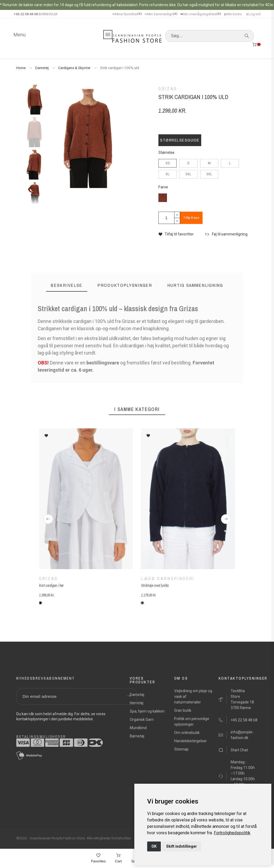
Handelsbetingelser (191, 741)
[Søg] (210, 36)
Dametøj (137, 695)
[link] (232, 833)
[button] (176, 234)
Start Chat (239, 750)
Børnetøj (137, 736)
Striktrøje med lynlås (155, 585)
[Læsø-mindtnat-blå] (142, 603)
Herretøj (137, 703)
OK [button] (154, 846)
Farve (163, 187)
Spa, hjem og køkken (147, 711)
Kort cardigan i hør (51, 585)
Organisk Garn (142, 719)
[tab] (67, 285)
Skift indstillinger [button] (182, 846)
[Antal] (166, 218)
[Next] (226, 519)
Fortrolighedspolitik (232, 833)
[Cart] (118, 859)
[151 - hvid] (40, 603)
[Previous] (48, 519)
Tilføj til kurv (191, 218)
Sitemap (181, 749)
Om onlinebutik (187, 733)
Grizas (49, 579)
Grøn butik (183, 710)
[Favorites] (98, 859)
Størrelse (166, 153)
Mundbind (138, 728)
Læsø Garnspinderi (168, 579)
